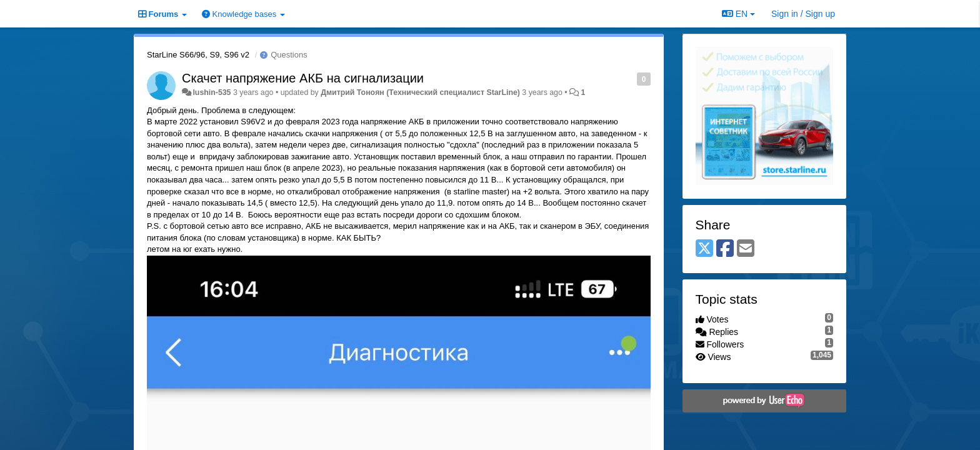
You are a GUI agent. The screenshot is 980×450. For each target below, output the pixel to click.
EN (738, 14)
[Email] (746, 249)
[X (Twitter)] (704, 249)
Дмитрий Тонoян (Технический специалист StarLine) (420, 92)
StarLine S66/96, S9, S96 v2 (198, 55)
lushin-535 (212, 92)
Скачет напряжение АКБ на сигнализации (303, 78)
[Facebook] (725, 249)
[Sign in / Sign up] (803, 14)
